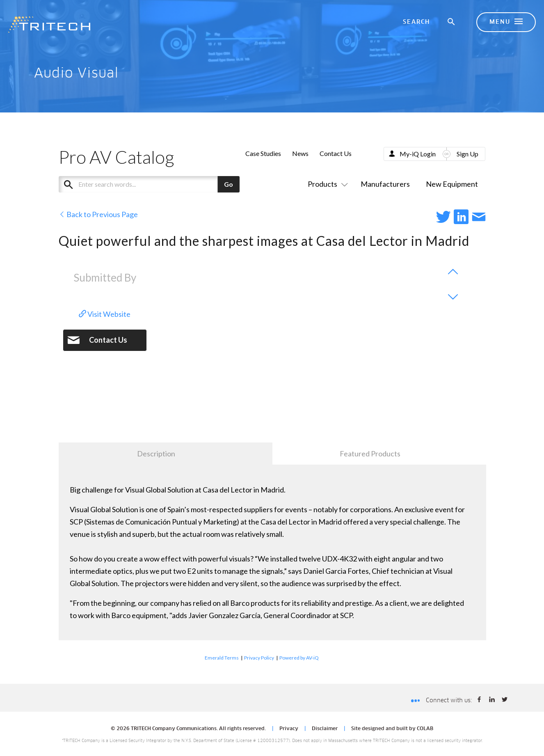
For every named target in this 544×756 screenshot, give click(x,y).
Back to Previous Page (98, 214)
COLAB (425, 729)
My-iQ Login (418, 154)
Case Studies (263, 153)
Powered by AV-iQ (299, 658)
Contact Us (336, 153)
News (300, 153)
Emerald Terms (222, 658)
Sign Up (467, 154)
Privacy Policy (259, 658)
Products (326, 184)
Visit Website (105, 314)
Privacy (289, 729)
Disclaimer (325, 729)
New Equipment (452, 184)
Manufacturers (385, 184)
